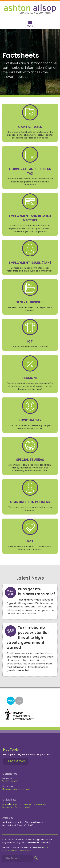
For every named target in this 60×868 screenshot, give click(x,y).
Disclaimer (8, 807)
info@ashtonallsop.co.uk (16, 789)
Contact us (16, 804)
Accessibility (40, 804)
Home (6, 804)
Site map (28, 804)
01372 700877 (10, 781)
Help (26, 807)
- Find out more (16, 761)
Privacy (19, 807)
